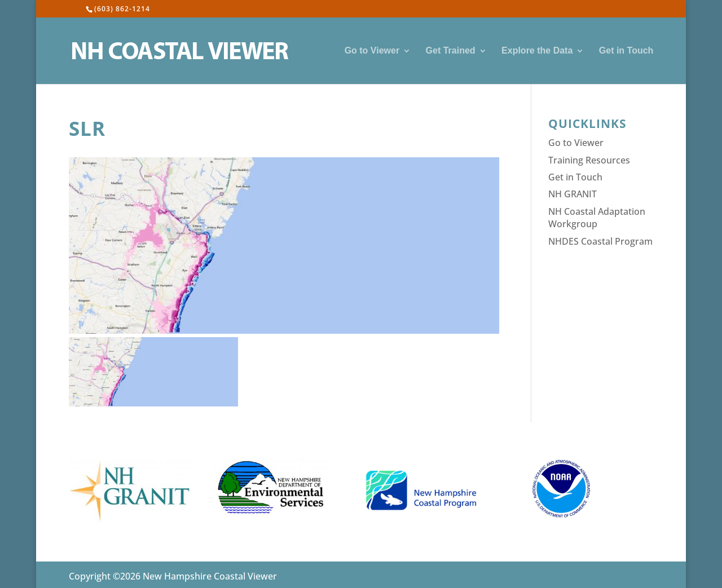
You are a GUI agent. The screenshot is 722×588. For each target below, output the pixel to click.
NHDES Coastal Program (600, 241)
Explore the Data (537, 51)
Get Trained (451, 51)
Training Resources (589, 160)
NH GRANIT (573, 194)
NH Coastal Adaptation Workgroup (597, 218)
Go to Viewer (372, 51)
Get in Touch (626, 51)
